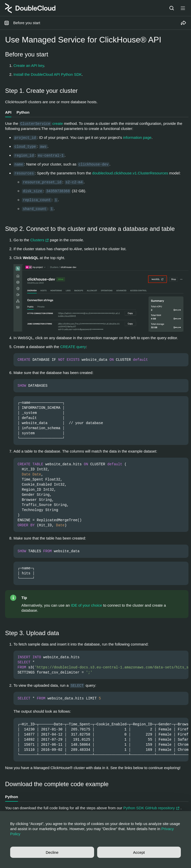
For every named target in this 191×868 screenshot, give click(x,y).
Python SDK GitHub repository (152, 808)
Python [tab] (23, 112)
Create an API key (29, 65)
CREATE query (73, 347)
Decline (52, 852)
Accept (139, 852)
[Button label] (183, 8)
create (58, 123)
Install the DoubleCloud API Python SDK (48, 74)
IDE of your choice (87, 605)
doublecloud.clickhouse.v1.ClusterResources (130, 173)
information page (137, 137)
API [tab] (8, 112)
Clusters (40, 240)
